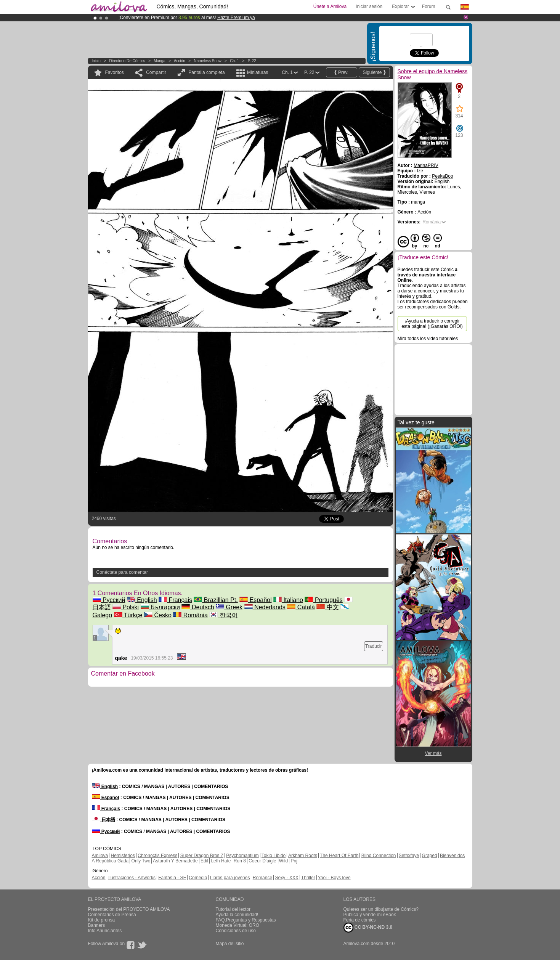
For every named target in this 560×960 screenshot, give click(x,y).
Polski (126, 607)
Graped (430, 856)
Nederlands (265, 607)
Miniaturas (258, 72)
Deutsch (198, 607)
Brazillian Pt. (216, 600)
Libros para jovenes (230, 878)
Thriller (308, 878)
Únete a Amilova (330, 6)
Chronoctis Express (157, 856)
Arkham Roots (303, 856)
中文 (327, 607)
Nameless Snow (207, 61)
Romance (262, 878)
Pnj (294, 861)
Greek (229, 607)
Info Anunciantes (105, 931)
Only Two (141, 861)
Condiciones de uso (236, 931)
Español (255, 600)
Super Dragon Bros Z (202, 856)
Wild (283, 861)
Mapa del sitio (230, 944)
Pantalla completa (206, 72)
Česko (158, 615)
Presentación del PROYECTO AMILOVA (129, 909)
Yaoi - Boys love (334, 878)
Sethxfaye (409, 856)
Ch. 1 (234, 61)
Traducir (374, 646)
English (142, 600)
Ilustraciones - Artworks (132, 878)
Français (175, 600)
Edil (204, 861)
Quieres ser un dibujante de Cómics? (381, 909)
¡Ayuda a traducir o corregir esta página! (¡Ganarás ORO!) (432, 324)
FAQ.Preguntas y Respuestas (246, 920)
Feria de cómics (360, 920)
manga (160, 61)
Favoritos (115, 72)
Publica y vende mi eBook (370, 915)
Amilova (100, 856)
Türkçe (128, 615)
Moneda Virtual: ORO (238, 925)
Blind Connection (379, 856)
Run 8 (240, 861)
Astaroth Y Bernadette (175, 861)
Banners (97, 925)
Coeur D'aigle (263, 861)
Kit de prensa (102, 920)
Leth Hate (221, 861)
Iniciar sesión (369, 6)
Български (160, 607)
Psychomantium (242, 856)
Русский (109, 600)
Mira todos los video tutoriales (428, 339)
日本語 (103, 820)
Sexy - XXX (286, 878)
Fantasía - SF (172, 878)
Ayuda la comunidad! (237, 915)
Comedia (198, 878)
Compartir (156, 72)
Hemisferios (123, 856)
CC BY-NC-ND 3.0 (368, 928)
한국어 (223, 615)
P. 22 (252, 61)
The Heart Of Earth (339, 856)
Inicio (96, 61)
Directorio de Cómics (127, 61)
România (190, 615)
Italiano (288, 600)
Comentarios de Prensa (112, 915)
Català (301, 607)
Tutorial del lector (233, 909)
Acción (180, 61)
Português (323, 600)
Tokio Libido (274, 856)
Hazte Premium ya (236, 18)
